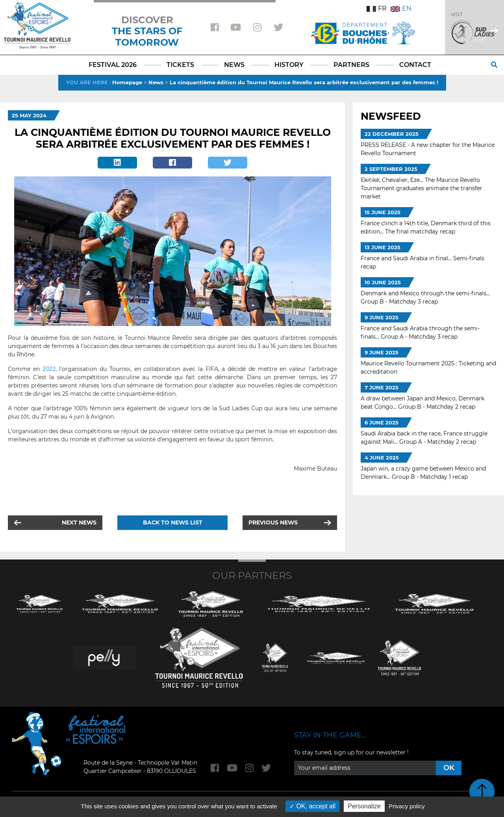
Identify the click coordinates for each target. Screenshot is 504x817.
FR (377, 8)
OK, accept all (312, 806)
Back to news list (173, 522)
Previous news (273, 522)
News (156, 82)
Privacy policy (407, 806)
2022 (49, 369)
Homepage (127, 82)
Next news (79, 522)
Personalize (364, 806)
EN (401, 8)
